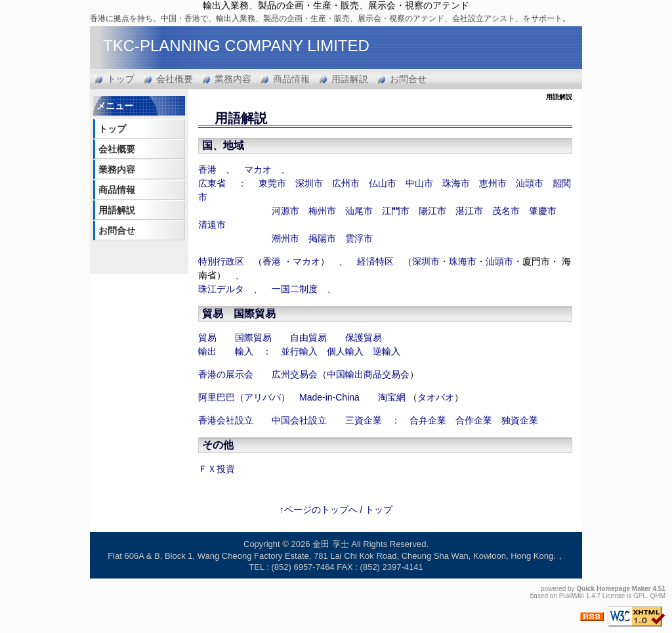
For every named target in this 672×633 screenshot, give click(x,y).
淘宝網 (392, 397)
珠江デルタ (221, 289)
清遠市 (212, 225)
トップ (121, 79)
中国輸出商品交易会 (368, 374)
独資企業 (520, 420)
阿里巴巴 (217, 397)
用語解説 (350, 79)
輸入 (244, 351)
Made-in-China (329, 397)
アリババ (262, 397)
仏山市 (383, 183)
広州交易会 (295, 374)
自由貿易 (308, 338)
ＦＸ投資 (217, 469)
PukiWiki (572, 596)
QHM (658, 596)
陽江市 (432, 211)
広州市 (346, 183)
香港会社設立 (226, 420)
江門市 (396, 211)
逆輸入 (387, 351)
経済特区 (375, 261)
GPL (640, 596)
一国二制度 (295, 289)
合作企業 (474, 420)
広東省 (212, 183)
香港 (207, 169)
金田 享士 (331, 544)
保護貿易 (364, 338)
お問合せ (408, 79)
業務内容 (233, 79)
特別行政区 (221, 261)
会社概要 (175, 79)
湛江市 (469, 211)
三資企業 (364, 420)
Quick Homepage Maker (613, 589)
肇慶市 (543, 211)
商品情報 (291, 79)
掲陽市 (322, 238)
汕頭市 (530, 183)
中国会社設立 (299, 420)
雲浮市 (359, 238)
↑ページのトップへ (319, 510)
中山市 (419, 183)
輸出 (207, 351)
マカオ (258, 169)
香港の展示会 (226, 374)
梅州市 (322, 211)
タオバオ (436, 397)
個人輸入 (345, 351)
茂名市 (506, 211)
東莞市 (272, 183)
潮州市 (285, 238)
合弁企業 (428, 420)
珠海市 (456, 183)
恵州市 (493, 183)
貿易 (207, 338)
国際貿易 (255, 314)
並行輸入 (299, 351)
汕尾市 (359, 211)
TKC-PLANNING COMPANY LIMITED (236, 46)
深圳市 (309, 183)
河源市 (285, 211)
